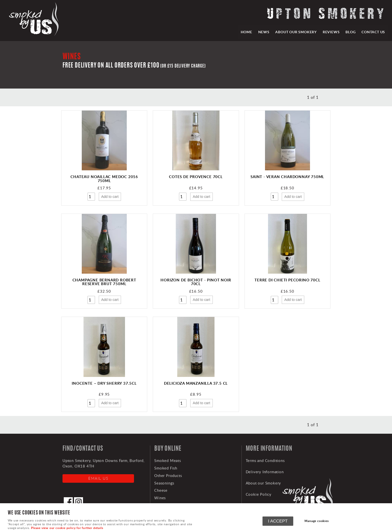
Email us (98, 478)
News (263, 32)
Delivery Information (265, 472)
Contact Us (373, 32)
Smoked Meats (168, 460)
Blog (350, 32)
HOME (246, 32)
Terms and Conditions (265, 460)
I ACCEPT (278, 521)
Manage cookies (317, 521)
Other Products (168, 475)
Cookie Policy (259, 494)
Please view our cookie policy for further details (67, 528)
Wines (160, 498)
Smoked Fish (166, 468)
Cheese (161, 490)
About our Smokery (296, 32)
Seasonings (164, 483)
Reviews (331, 32)
